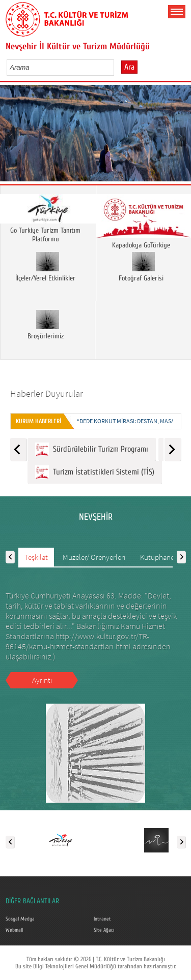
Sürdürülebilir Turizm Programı (92, 449)
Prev (11, 136)
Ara (129, 67)
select (117, 67)
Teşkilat (36, 557)
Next (180, 136)
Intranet (102, 919)
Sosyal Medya (20, 919)
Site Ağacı (104, 930)
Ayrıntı (42, 680)
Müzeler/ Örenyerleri (94, 557)
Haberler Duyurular (47, 393)
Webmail (14, 930)
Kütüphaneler (161, 557)
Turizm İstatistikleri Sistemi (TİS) (95, 472)
